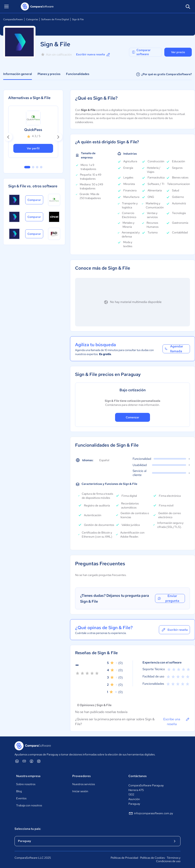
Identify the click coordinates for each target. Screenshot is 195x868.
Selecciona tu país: (28, 829)
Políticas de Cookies (152, 858)
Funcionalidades (78, 74)
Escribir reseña (174, 630)
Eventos (21, 798)
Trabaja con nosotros (29, 805)
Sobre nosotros (26, 784)
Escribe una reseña (177, 721)
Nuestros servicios (84, 784)
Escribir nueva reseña (93, 55)
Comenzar (133, 417)
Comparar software (141, 52)
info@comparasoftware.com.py (151, 813)
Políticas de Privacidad (124, 858)
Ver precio (178, 52)
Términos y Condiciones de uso (168, 860)
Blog (19, 791)
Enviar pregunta (168, 598)
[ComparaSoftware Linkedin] (17, 761)
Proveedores (81, 776)
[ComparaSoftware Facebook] (31, 761)
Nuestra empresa (28, 776)
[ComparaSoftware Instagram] (39, 761)
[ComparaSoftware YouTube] (24, 761)
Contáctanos (137, 776)
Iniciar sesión (80, 791)
